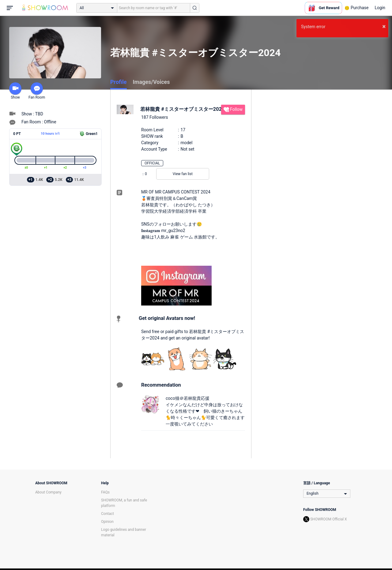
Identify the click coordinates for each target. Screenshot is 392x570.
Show (15, 91)
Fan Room (37, 91)
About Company (48, 492)
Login (380, 8)
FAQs (105, 492)
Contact (107, 514)
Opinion (107, 522)
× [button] (384, 26)
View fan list (183, 174)
